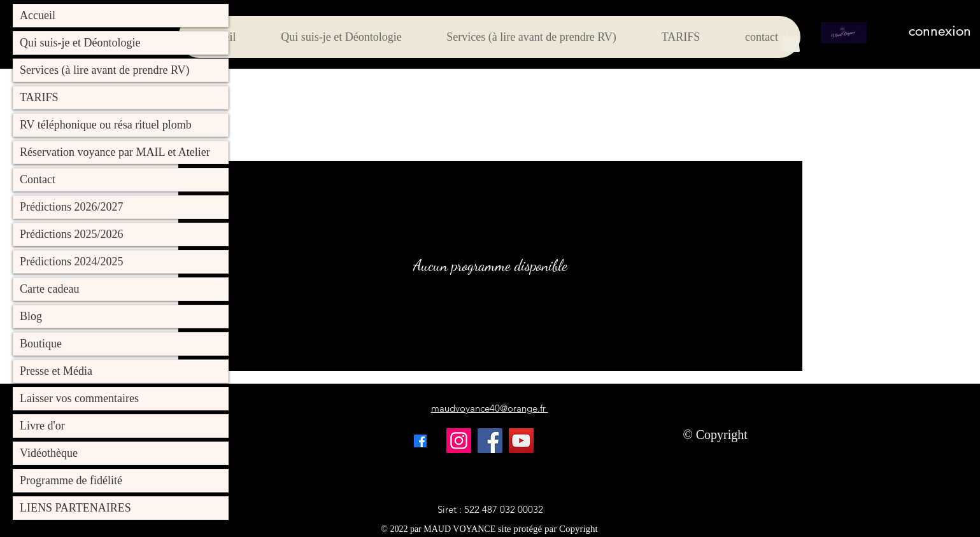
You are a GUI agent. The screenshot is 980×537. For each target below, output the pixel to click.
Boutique (41, 344)
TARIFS (39, 97)
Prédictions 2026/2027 (72, 207)
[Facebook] (490, 441)
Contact (38, 179)
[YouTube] (521, 441)
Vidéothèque (49, 453)
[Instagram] (459, 441)
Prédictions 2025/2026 (72, 234)
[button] (791, 40)
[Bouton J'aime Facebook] (621, 441)
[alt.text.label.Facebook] (420, 441)
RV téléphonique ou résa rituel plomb (106, 125)
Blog (31, 316)
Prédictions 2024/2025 (72, 262)
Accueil (38, 15)
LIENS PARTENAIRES (75, 508)
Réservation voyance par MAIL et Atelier (115, 152)
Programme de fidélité (71, 480)
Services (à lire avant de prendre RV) (104, 70)
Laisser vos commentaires (79, 398)
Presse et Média (56, 371)
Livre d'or (42, 426)
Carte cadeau (49, 289)
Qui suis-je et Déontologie (80, 43)
